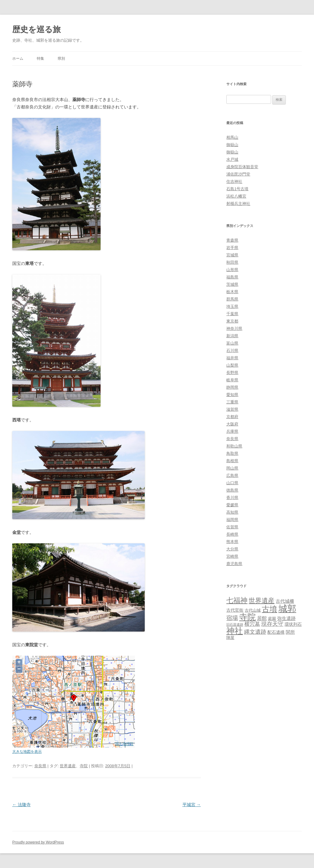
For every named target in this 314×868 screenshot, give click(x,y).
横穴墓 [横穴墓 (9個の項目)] (252, 624)
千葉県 (232, 314)
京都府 (232, 417)
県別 (61, 58)
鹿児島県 (234, 564)
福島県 (232, 277)
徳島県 (232, 490)
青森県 (232, 240)
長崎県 (232, 534)
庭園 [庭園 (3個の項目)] (272, 619)
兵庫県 (232, 431)
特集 (40, 58)
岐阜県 (232, 380)
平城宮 (192, 805)
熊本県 (232, 542)
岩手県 (232, 248)
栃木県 (232, 292)
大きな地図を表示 (27, 751)
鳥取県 (232, 453)
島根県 (232, 461)
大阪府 (232, 424)
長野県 (232, 373)
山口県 (232, 483)
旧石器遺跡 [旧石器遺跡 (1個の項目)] (235, 625)
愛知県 (232, 395)
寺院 (84, 766)
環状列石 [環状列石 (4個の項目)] (293, 624)
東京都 (232, 321)
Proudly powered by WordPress (38, 842)
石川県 (232, 351)
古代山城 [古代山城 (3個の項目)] (253, 610)
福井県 (232, 358)
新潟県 (232, 336)
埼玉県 (232, 306)
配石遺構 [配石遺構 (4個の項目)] (276, 632)
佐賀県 (232, 527)
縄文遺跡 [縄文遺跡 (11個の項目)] (255, 632)
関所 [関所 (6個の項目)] (290, 632)
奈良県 (40, 766)
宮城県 (232, 255)
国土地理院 (124, 744)
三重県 (232, 402)
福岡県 (232, 520)
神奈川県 (234, 328)
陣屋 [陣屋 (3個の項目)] (230, 638)
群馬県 (232, 299)
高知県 (232, 512)
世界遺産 (68, 766)
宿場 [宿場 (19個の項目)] (232, 618)
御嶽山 (232, 145)
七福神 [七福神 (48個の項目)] (237, 600)
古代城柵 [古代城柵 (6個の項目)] (285, 601)
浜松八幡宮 (236, 196)
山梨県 (232, 365)
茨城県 (232, 284)
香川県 (232, 498)
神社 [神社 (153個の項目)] (235, 631)
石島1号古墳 (237, 189)
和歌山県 (234, 446)
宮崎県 (232, 556)
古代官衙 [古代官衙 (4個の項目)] (235, 610)
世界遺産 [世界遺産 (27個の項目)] (262, 600)
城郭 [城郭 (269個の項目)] (287, 608)
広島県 (232, 476)
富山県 (232, 343)
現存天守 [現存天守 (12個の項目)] (272, 624)
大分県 (232, 549)
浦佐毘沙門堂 (238, 174)
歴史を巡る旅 (36, 29)
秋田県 (232, 262)
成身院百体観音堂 (242, 167)
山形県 (232, 270)
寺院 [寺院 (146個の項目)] (247, 617)
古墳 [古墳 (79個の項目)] (270, 609)
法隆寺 (21, 805)
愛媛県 (232, 505)
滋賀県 (232, 409)
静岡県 (232, 387)
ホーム (18, 58)
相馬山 (232, 137)
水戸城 (232, 159)
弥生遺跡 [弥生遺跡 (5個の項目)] (286, 618)
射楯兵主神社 (238, 204)
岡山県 (232, 468)
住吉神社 (234, 181)
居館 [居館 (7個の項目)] (262, 618)
